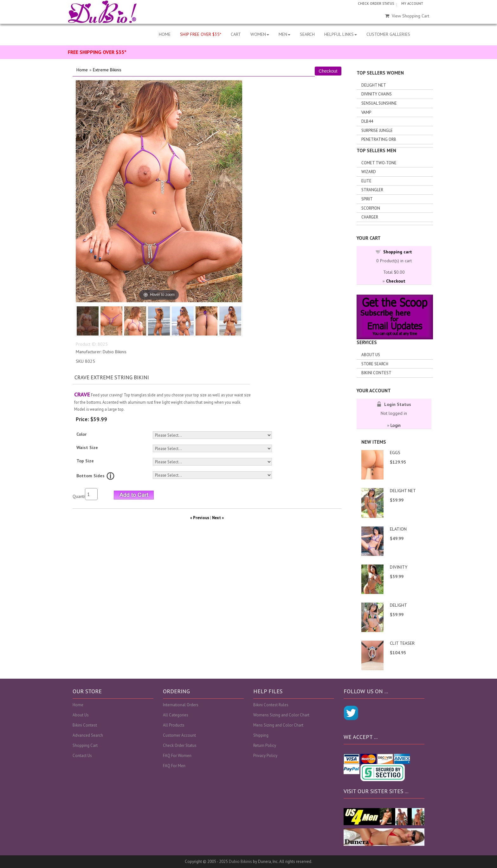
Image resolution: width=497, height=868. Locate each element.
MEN (284, 34)
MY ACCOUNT (412, 3)
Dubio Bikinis (240, 861)
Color (81, 434)
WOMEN (260, 34)
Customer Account (179, 735)
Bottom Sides (90, 476)
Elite (366, 181)
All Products (174, 725)
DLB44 (367, 121)
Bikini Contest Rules (271, 705)
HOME (165, 34)
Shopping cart (398, 252)
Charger (370, 217)
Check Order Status (180, 745)
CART (236, 34)
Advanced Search (88, 735)
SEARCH (307, 34)
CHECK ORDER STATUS (376, 3)
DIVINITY (399, 567)
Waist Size (87, 447)
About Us (371, 355)
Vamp (366, 112)
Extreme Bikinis (107, 70)
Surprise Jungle (377, 131)
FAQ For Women (177, 756)
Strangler (372, 190)
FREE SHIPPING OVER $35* (97, 52)
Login (396, 425)
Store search (375, 364)
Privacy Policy (265, 756)
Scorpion (371, 208)
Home (82, 70)
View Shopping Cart (407, 16)
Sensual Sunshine (379, 103)
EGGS (395, 453)
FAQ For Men (174, 766)
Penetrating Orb (379, 139)
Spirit (367, 199)
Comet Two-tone (379, 163)
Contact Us (82, 756)
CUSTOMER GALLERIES (388, 34)
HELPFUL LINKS (341, 34)
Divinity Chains (377, 94)
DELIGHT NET (403, 491)
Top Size (85, 461)
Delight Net (374, 85)
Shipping (261, 735)
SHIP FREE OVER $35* (201, 34)
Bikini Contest (376, 373)
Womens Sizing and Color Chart (281, 715)
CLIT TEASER (402, 643)
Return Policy (265, 745)
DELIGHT (398, 605)
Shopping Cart (85, 745)
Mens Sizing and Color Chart (278, 725)
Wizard (369, 172)
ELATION (398, 529)
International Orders (181, 705)
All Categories (176, 715)
